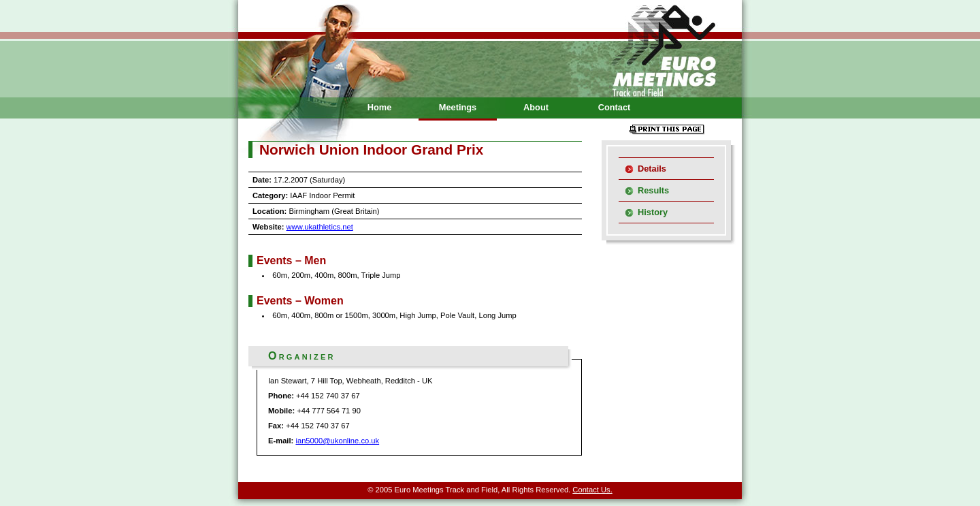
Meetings (458, 107)
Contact (615, 107)
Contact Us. (592, 490)
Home (380, 107)
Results (653, 190)
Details (652, 169)
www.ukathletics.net (320, 227)
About (536, 107)
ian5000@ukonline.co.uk (337, 441)
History (653, 212)
